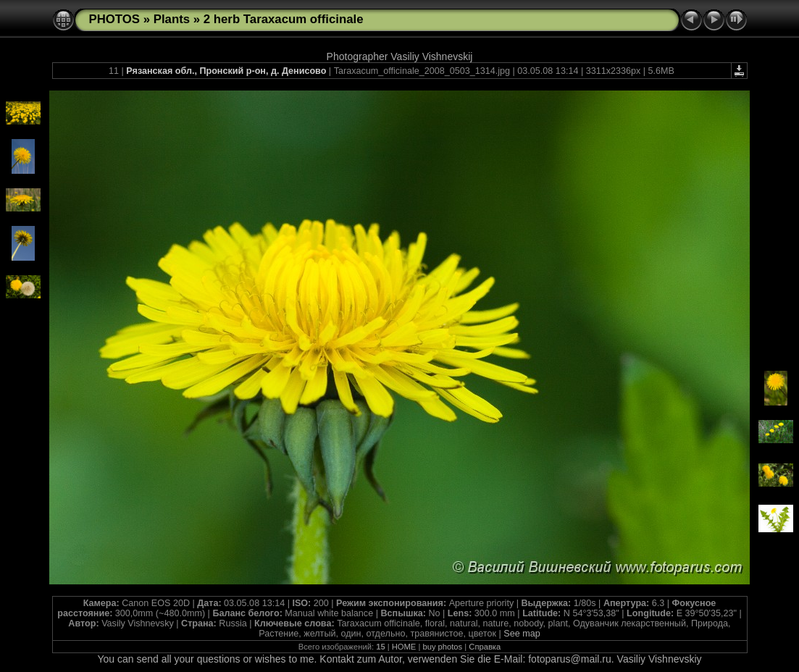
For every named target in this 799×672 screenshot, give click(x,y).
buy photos (442, 647)
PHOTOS (115, 19)
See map (522, 634)
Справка (485, 647)
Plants (172, 19)
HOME (404, 647)
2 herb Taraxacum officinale (284, 19)
